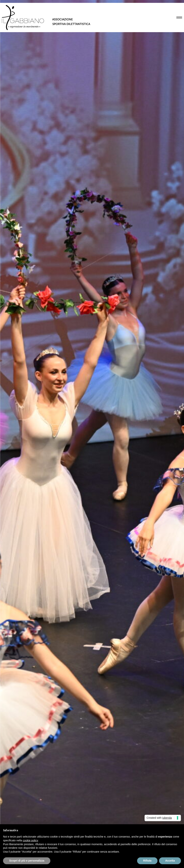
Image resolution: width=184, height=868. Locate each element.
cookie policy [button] (30, 840)
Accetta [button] (170, 861)
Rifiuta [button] (147, 861)
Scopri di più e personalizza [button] (27, 861)
